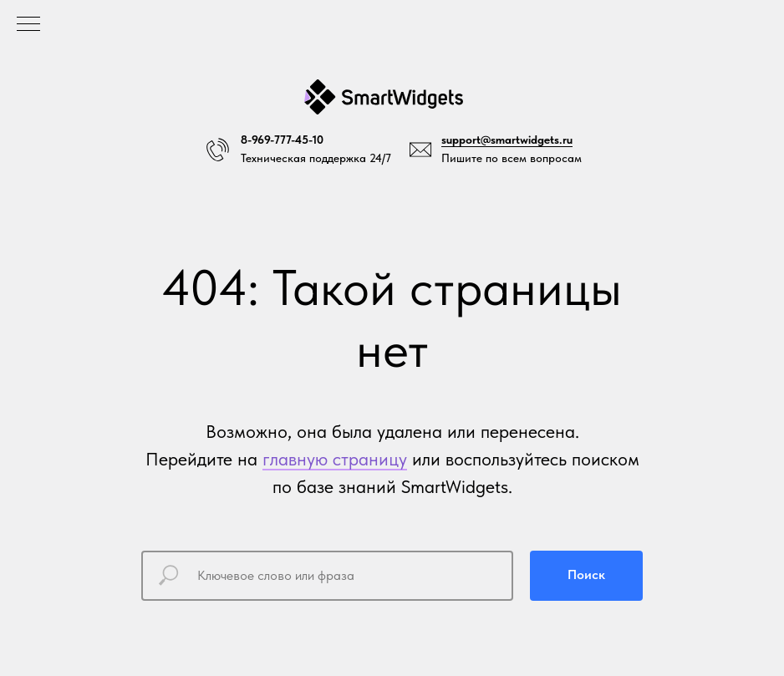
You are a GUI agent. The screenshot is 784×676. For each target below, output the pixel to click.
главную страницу (335, 459)
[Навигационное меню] (28, 25)
